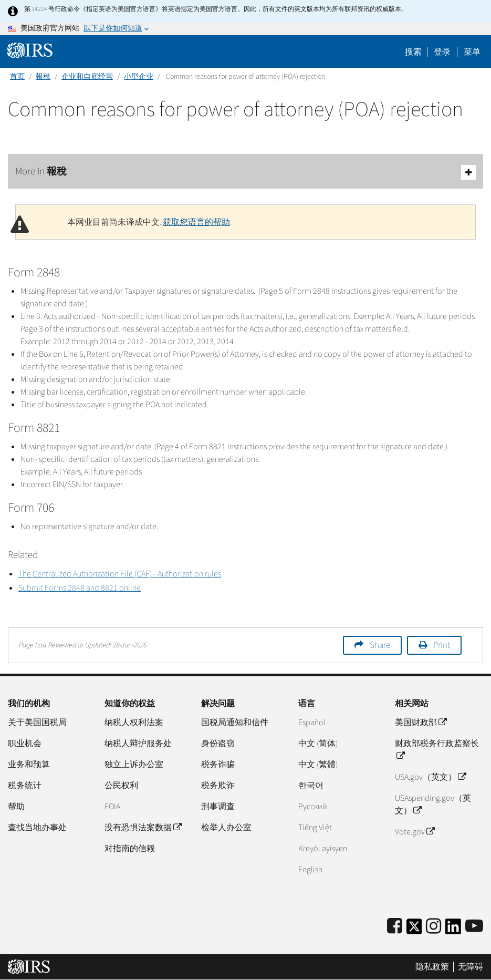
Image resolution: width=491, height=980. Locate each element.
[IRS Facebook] (395, 927)
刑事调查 (218, 807)
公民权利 (121, 786)
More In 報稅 (245, 172)
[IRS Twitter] (414, 930)
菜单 (472, 52)
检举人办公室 (226, 828)
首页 (17, 77)
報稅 (43, 77)
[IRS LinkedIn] (453, 930)
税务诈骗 (218, 765)
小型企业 (139, 77)
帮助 (16, 807)
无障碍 (471, 967)
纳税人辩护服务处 (138, 744)
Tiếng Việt (315, 828)
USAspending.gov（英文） (433, 804)
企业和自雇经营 (87, 77)
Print (442, 645)
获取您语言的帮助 (196, 222)
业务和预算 (29, 765)
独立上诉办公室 (134, 765)
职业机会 (25, 744)
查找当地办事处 (37, 828)
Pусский (313, 807)
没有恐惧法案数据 (143, 828)
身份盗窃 (218, 744)
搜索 (413, 52)
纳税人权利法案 (134, 723)
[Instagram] (433, 927)
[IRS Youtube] (474, 927)
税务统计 (25, 786)
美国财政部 (421, 723)
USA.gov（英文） (430, 777)
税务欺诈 (218, 786)
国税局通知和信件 (235, 723)
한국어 (311, 786)
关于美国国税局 (37, 723)
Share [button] (380, 645)
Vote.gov (415, 832)
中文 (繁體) (318, 765)
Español (312, 723)
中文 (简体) (318, 744)
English (310, 870)
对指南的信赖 (130, 849)
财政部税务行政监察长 (437, 750)
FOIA (112, 807)
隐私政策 (432, 967)
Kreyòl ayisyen (323, 849)
